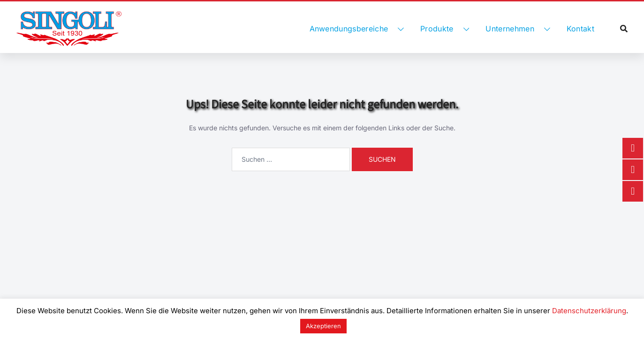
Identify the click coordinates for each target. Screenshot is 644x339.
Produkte (437, 29)
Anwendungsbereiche (349, 29)
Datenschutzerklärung (589, 311)
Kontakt (580, 29)
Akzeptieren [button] (323, 326)
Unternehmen (510, 29)
